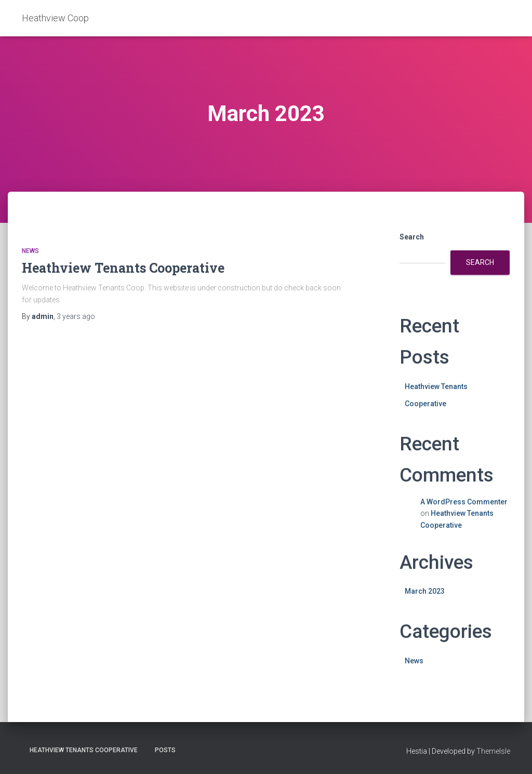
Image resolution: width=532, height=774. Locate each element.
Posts (165, 750)
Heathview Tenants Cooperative (123, 268)
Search (412, 237)
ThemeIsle (493, 751)
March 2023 (425, 591)
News (30, 251)
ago (76, 316)
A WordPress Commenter (464, 502)
